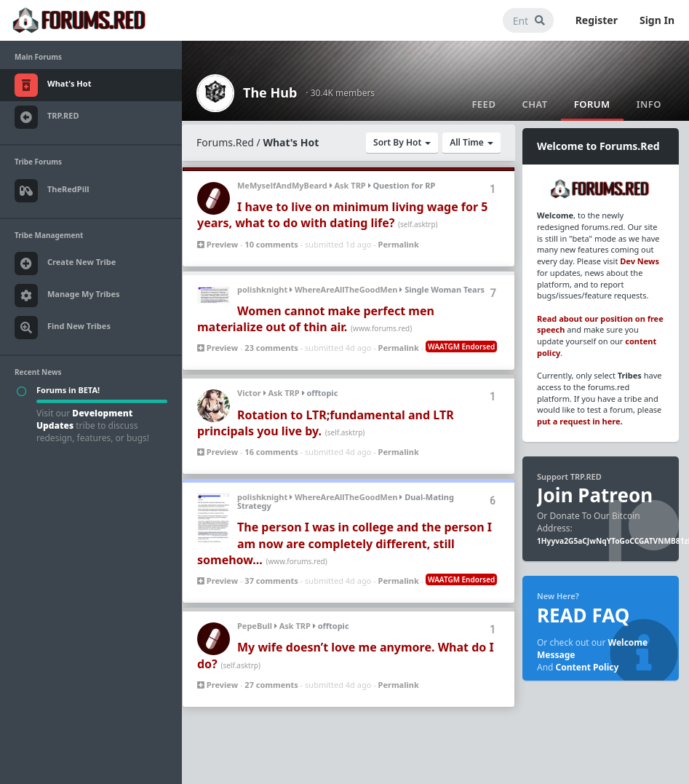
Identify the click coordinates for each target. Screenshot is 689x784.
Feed (483, 104)
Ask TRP (350, 185)
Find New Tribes (63, 328)
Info (649, 104)
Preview (218, 244)
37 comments (271, 581)
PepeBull (255, 626)
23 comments (271, 348)
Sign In (657, 20)
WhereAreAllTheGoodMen (346, 289)
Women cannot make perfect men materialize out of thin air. (316, 319)
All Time (471, 142)
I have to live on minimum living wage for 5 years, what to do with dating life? (343, 215)
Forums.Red (225, 142)
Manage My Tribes (67, 296)
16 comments (271, 452)
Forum (592, 104)
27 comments (271, 685)
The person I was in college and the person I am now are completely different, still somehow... (344, 543)
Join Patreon (595, 495)
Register (597, 20)
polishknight (262, 289)
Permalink (399, 244)
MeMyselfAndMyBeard (282, 185)
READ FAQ (583, 615)
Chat (534, 104)
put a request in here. (580, 421)
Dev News (640, 261)
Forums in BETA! (68, 390)
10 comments (271, 244)
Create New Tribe (65, 264)
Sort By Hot (402, 142)
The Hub (270, 92)
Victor (249, 393)
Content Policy (588, 667)
